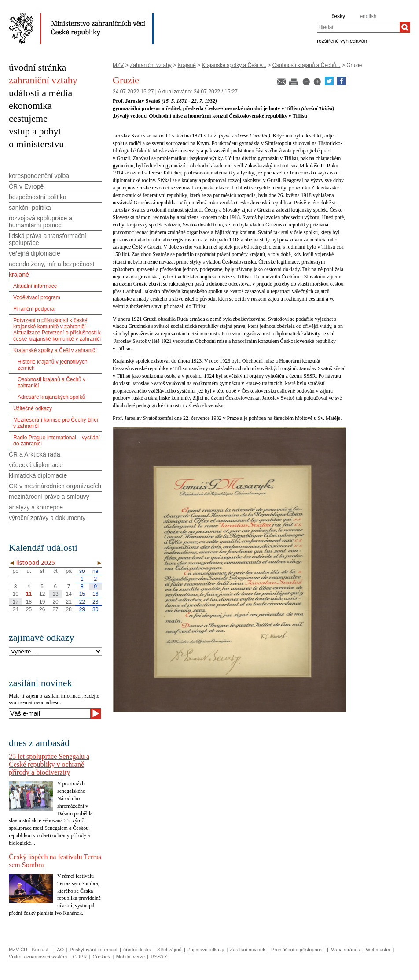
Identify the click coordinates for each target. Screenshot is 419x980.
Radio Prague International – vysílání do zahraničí (57, 441)
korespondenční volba (39, 176)
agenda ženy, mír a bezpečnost (51, 264)
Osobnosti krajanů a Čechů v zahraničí (51, 382)
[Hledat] (405, 27)
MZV (118, 65)
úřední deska (137, 950)
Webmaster (378, 950)
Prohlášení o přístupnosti (298, 950)
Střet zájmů (169, 950)
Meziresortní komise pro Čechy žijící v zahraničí (56, 423)
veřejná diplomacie (35, 253)
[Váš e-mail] (50, 713)
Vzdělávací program (37, 297)
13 (55, 594)
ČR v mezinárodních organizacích (55, 486)
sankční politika (30, 208)
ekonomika (30, 106)
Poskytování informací (94, 950)
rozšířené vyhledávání (343, 41)
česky (338, 16)
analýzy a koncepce (36, 507)
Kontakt (40, 950)
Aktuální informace (35, 286)
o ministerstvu (36, 144)
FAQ (59, 950)
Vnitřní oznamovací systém (38, 957)
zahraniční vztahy (43, 80)
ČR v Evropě (26, 186)
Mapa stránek (345, 950)
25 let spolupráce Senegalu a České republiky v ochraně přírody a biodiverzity (49, 764)
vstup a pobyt (35, 131)
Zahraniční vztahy (151, 65)
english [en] (368, 16)
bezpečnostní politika (38, 197)
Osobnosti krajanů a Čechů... (307, 65)
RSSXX (159, 957)
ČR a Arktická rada (35, 454)
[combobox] (358, 27)
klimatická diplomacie (38, 475)
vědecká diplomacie (36, 465)
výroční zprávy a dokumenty (47, 518)
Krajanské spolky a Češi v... (234, 65)
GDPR (80, 957)
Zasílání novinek (248, 950)
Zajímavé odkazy (206, 950)
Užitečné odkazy (33, 408)
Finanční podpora (34, 309)
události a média (40, 93)
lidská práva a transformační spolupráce (48, 239)
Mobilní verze (130, 957)
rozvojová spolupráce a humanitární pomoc (40, 222)
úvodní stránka (37, 67)
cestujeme (28, 118)
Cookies (102, 957)
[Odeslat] (96, 713)
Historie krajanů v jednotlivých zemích (53, 365)
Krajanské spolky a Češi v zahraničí (55, 350)
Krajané (186, 65)
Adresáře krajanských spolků (51, 397)
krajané (19, 275)
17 (15, 602)
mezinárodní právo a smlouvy (49, 497)
